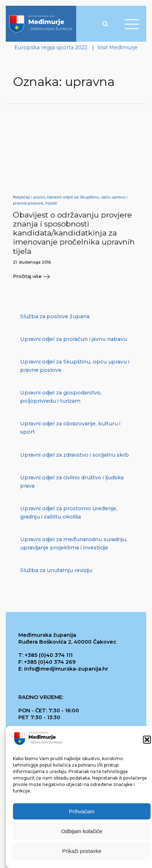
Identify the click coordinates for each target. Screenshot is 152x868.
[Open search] (105, 24)
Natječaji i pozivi (29, 197)
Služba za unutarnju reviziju (56, 570)
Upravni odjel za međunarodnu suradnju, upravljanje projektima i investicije (74, 543)
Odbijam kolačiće (82, 831)
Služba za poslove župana (55, 316)
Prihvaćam (82, 811)
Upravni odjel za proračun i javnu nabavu (73, 339)
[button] (147, 740)
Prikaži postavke (82, 851)
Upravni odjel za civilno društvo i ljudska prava (72, 482)
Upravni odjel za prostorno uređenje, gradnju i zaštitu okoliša (69, 513)
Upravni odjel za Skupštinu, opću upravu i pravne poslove (75, 366)
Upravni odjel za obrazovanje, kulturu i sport (70, 428)
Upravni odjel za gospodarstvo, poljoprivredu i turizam (61, 397)
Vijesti (51, 203)
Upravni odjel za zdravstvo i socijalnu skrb (75, 455)
